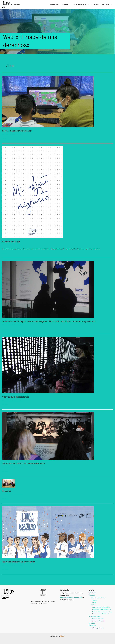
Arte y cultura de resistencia (15, 397)
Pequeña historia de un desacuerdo (18, 566)
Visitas (94, 603)
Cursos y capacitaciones (98, 621)
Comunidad (92, 623)
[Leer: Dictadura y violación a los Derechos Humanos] (48, 436)
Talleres (95, 600)
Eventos (93, 605)
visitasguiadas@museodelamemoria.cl (71, 597)
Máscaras (6, 496)
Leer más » (5, 138)
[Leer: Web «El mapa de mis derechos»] (48, 101)
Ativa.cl (62, 636)
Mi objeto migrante (11, 242)
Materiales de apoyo (95, 616)
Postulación (92, 625)
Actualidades (93, 593)
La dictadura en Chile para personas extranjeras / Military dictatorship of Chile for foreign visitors (49, 321)
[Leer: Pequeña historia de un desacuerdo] (48, 537)
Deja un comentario (7, 134)
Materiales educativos (97, 619)
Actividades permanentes (98, 598)
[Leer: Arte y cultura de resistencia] (48, 365)
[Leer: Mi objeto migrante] (32, 192)
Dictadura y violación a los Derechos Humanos (24, 463)
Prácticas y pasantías (97, 628)
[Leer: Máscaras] (9, 485)
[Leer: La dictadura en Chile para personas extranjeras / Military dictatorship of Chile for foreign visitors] (48, 289)
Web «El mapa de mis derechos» (17, 131)
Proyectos (92, 595)
